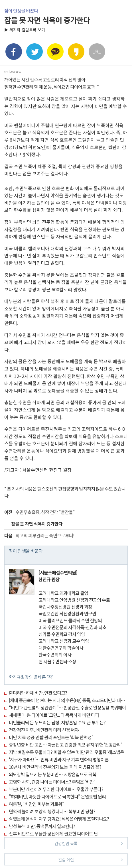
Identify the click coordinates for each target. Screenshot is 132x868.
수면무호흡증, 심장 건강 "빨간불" (39, 512)
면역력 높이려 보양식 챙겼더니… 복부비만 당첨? (52, 811)
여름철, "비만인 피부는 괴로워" (36, 804)
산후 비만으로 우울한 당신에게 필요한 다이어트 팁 (53, 834)
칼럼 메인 (91, 859)
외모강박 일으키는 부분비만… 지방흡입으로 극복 (53, 774)
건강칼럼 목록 (89, 843)
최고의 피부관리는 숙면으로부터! (39, 535)
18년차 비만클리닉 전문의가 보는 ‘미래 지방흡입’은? (55, 767)
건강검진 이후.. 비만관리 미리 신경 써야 (44, 730)
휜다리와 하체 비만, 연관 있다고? (38, 693)
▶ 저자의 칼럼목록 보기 (25, 30)
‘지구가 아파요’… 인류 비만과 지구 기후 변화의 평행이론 (59, 759)
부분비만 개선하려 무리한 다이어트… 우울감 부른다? (56, 789)
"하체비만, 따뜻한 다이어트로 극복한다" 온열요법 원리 (57, 796)
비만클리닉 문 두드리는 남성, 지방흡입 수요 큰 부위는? (57, 722)
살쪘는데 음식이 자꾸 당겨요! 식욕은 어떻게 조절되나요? (59, 819)
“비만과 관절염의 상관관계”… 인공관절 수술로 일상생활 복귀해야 (67, 708)
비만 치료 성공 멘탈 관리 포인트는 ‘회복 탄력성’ (51, 737)
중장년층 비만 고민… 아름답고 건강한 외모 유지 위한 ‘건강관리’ (65, 745)
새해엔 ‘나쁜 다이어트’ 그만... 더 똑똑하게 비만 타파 (54, 715)
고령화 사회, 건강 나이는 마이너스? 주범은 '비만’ (52, 782)
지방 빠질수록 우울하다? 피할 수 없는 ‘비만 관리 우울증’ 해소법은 (66, 752)
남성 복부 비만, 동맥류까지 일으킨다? (42, 826)
